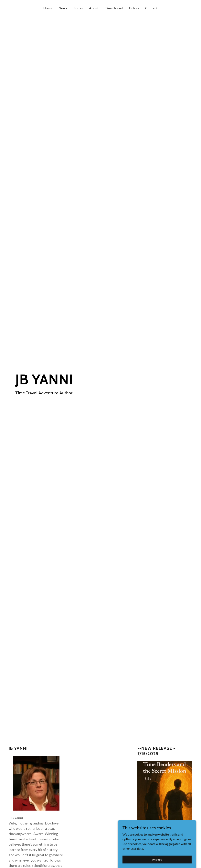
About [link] (94, 8)
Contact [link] (151, 8)
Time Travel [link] (114, 8)
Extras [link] (134, 8)
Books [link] (78, 8)
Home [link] (48, 8)
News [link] (63, 8)
